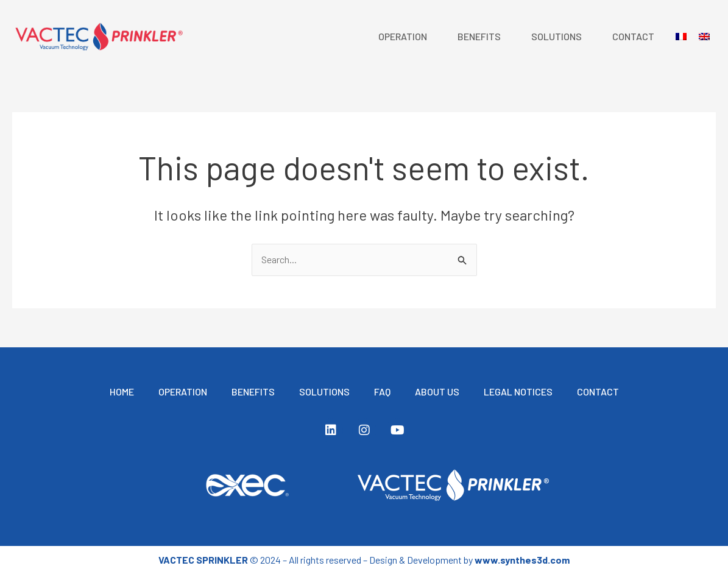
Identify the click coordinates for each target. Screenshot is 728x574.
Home (122, 392)
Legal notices (518, 392)
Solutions (557, 36)
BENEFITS (479, 36)
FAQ (382, 392)
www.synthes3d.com (522, 560)
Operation (403, 36)
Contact (633, 36)
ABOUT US (437, 392)
